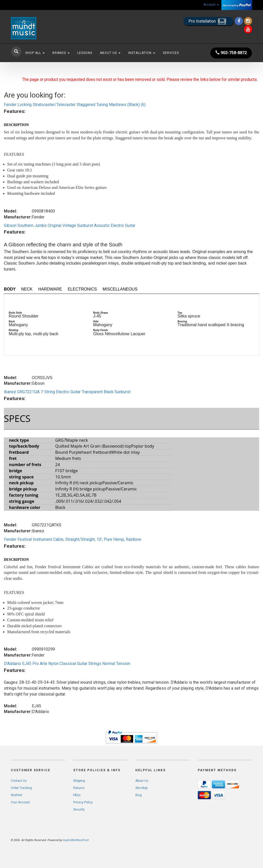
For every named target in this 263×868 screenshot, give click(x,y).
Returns (79, 788)
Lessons (85, 53)
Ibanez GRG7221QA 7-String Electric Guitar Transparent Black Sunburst (67, 392)
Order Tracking (21, 788)
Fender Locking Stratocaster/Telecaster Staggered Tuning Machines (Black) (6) (75, 105)
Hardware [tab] (50, 289)
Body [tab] (10, 289)
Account (211, 5)
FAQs (77, 795)
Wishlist (17, 795)
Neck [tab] (27, 289)
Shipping (79, 781)
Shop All (35, 53)
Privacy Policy (83, 802)
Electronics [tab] (82, 289)
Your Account (20, 802)
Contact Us (19, 781)
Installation (142, 53)
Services (171, 53)
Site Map (141, 788)
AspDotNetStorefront (76, 840)
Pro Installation (208, 21)
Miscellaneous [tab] (120, 289)
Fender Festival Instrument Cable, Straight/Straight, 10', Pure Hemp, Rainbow (73, 539)
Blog (139, 795)
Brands (61, 53)
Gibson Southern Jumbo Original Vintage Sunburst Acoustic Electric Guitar (70, 225)
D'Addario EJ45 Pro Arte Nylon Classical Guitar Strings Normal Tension (67, 664)
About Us (110, 53)
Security (79, 809)
